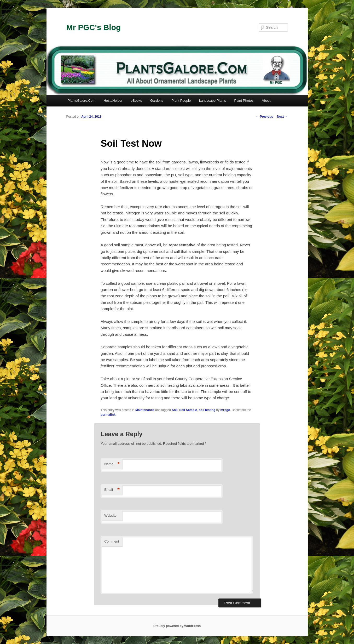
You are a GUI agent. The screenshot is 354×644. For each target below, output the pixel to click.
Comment (112, 541)
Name (112, 464)
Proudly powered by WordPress (177, 626)
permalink (108, 415)
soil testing (207, 410)
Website (110, 515)
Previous (264, 117)
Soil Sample (188, 410)
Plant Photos (244, 101)
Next (282, 117)
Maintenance (145, 410)
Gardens (157, 101)
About (266, 101)
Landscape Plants (213, 101)
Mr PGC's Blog (94, 27)
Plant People (181, 101)
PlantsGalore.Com (82, 101)
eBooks (136, 101)
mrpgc (225, 410)
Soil (175, 410)
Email (112, 490)
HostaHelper (113, 101)
